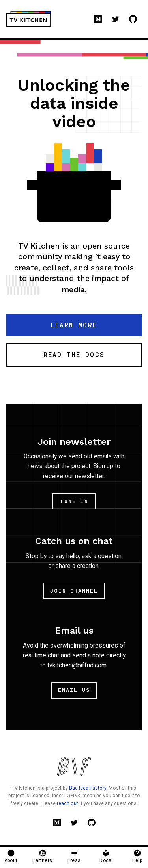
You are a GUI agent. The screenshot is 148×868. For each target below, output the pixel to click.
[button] (74, 325)
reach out (67, 803)
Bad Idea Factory (88, 788)
